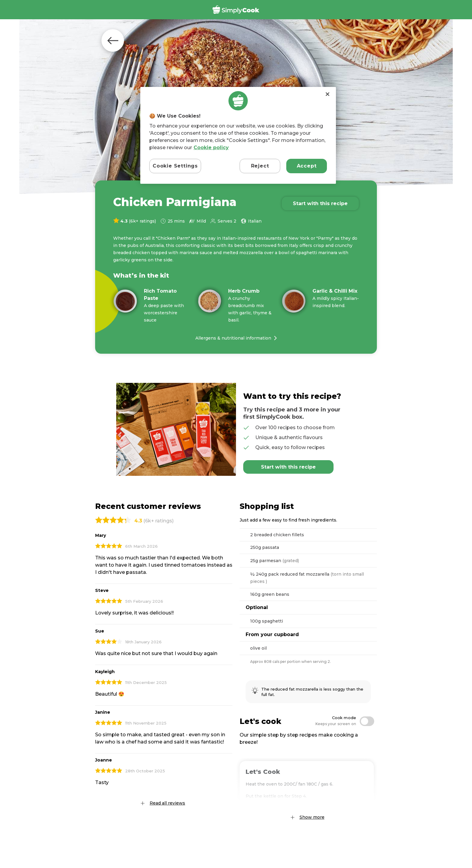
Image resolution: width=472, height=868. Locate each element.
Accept (307, 166)
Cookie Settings (175, 166)
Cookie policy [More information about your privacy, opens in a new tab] (211, 148)
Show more (312, 817)
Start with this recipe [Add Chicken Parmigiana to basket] (320, 203)
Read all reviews (167, 803)
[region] (238, 135)
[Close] (328, 94)
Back (113, 40)
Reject (260, 166)
